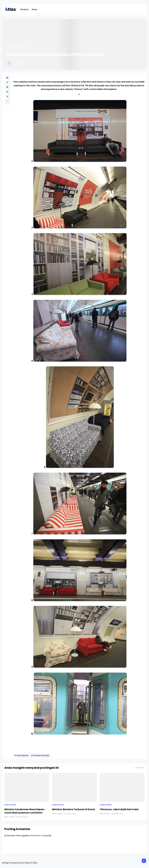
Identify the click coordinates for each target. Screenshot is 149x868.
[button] (7, 102)
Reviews (25, 9)
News (35, 9)
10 (32, 734)
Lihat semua (140, 768)
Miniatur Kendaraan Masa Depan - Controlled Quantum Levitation (25, 811)
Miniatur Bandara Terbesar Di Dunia (74, 809)
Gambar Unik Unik (41, 755)
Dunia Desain (23, 48)
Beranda (10, 48)
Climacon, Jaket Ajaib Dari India (119, 809)
